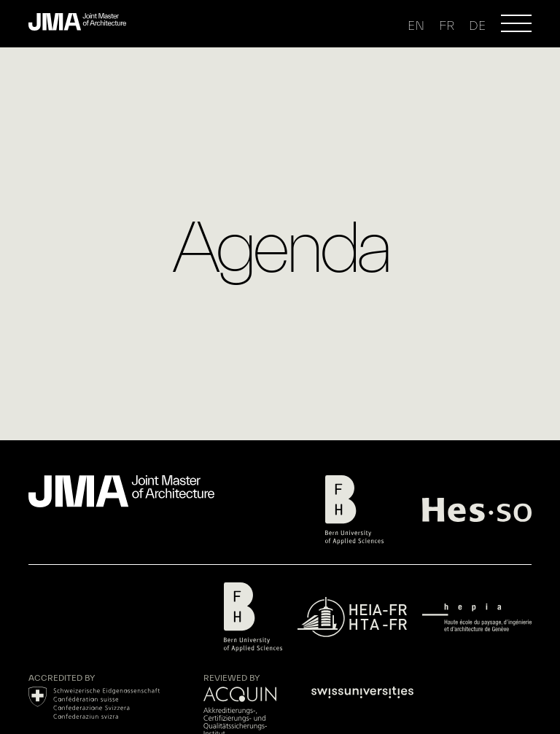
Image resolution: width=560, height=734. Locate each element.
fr (447, 26)
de (477, 26)
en (416, 26)
